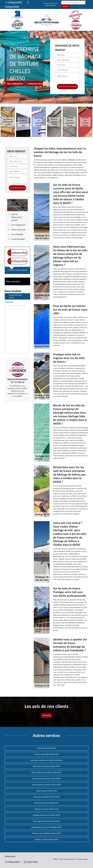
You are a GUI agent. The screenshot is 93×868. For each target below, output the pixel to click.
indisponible (13, 2)
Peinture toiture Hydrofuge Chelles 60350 (46, 833)
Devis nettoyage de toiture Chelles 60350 (46, 779)
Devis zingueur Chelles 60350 (46, 791)
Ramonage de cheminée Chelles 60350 (46, 821)
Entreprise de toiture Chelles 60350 (46, 809)
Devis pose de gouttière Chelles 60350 (46, 797)
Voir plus (46, 715)
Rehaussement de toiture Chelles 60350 (46, 766)
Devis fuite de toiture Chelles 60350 (46, 803)
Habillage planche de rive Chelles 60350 (47, 815)
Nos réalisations (15, 84)
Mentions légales (82, 859)
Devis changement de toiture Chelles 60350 (47, 772)
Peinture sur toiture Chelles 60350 (46, 840)
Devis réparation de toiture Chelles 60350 (46, 785)
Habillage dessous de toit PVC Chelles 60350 (46, 827)
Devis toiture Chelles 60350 (46, 748)
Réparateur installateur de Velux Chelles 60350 (46, 760)
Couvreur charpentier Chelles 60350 (46, 754)
